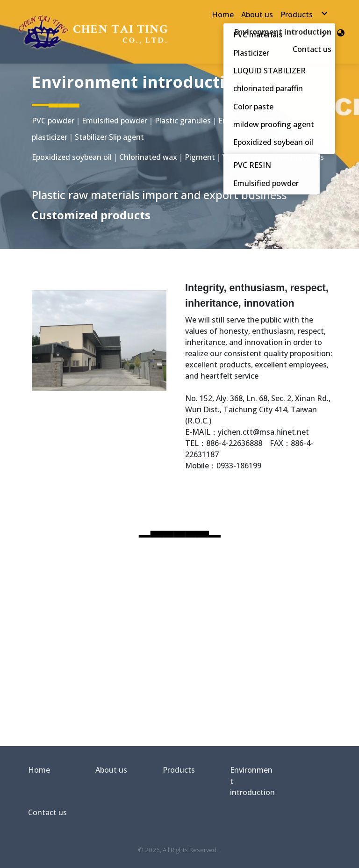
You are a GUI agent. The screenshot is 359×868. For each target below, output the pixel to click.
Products (179, 770)
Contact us (47, 812)
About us (111, 770)
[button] (341, 32)
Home (39, 770)
